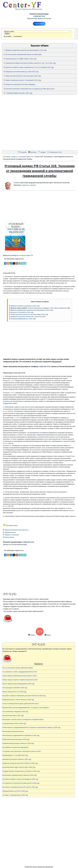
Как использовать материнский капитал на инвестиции (23, 54)
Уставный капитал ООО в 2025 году (14, 723)
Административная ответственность (17, 530)
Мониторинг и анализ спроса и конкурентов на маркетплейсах (23, 719)
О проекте (23, 152)
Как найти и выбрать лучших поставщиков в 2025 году (20, 779)
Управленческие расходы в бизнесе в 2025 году (18, 743)
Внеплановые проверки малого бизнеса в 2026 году (20, 775)
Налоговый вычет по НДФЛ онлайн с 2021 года (21, 59)
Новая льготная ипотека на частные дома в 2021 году (23, 76)
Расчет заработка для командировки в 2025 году (18, 684)
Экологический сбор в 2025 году (13, 716)
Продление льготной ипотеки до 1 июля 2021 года (22, 72)
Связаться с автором (29, 185)
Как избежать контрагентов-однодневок (15, 747)
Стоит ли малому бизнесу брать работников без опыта (21, 704)
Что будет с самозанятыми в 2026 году (15, 795)
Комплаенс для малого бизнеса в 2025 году (17, 759)
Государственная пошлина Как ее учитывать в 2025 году (21, 771)
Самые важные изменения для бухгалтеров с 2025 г (20, 676)
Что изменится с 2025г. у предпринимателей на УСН (20, 672)
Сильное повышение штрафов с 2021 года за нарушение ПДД (40, 308)
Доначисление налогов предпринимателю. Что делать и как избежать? (26, 708)
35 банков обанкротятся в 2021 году (23, 319)
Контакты (34, 152)
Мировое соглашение (12, 535)
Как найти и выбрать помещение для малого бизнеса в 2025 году (24, 696)
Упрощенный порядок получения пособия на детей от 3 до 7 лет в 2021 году (31, 63)
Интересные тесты (55, 152)
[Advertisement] (14, 123)
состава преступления (27, 407)
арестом (16, 283)
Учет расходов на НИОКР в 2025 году (15, 688)
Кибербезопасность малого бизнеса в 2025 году (18, 700)
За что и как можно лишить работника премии (18, 668)
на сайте (8, 36)
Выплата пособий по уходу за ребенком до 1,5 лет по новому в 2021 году (30, 67)
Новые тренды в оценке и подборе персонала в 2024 (20, 680)
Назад (32, 635)
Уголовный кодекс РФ (26, 157)
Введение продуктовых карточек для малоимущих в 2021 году (26, 50)
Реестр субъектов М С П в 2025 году (14, 692)
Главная (8, 157)
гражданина (47, 411)
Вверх (49, 635)
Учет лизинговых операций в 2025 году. (15, 712)
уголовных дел (8, 401)
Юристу (15, 157)
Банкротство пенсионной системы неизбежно (20, 84)
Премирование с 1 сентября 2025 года (15, 755)
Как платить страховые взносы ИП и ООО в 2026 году (20, 787)
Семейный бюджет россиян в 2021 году (19, 93)
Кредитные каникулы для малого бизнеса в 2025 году (20, 763)
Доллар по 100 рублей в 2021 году (22, 312)
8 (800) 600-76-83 (39, 16)
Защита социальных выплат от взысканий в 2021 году (23, 80)
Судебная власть (10, 532)
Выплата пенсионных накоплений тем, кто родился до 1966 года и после (30, 89)
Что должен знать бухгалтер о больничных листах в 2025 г (22, 751)
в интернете (18, 36)
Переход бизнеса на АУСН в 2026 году (15, 791)
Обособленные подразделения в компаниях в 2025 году (21, 735)
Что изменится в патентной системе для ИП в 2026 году (21, 783)
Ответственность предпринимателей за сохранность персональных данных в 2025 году (31, 727)
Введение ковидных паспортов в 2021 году (25, 306)
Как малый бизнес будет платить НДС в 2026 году (19, 767)
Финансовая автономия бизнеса (13, 731)
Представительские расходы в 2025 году (16, 739)
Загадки (43, 152)
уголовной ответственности (47, 437)
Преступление (9, 537)
